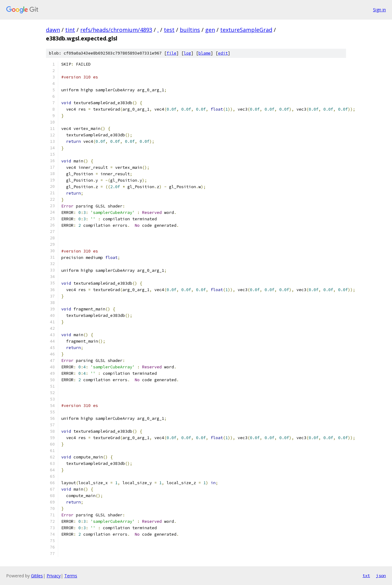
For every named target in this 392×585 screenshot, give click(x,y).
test (169, 30)
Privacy (54, 576)
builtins (190, 30)
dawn (53, 30)
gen (210, 30)
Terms (71, 576)
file (171, 53)
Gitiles (37, 576)
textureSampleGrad (246, 30)
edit (223, 53)
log (187, 53)
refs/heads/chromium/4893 (116, 30)
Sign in (379, 10)
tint (70, 30)
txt (366, 576)
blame (205, 53)
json (381, 576)
